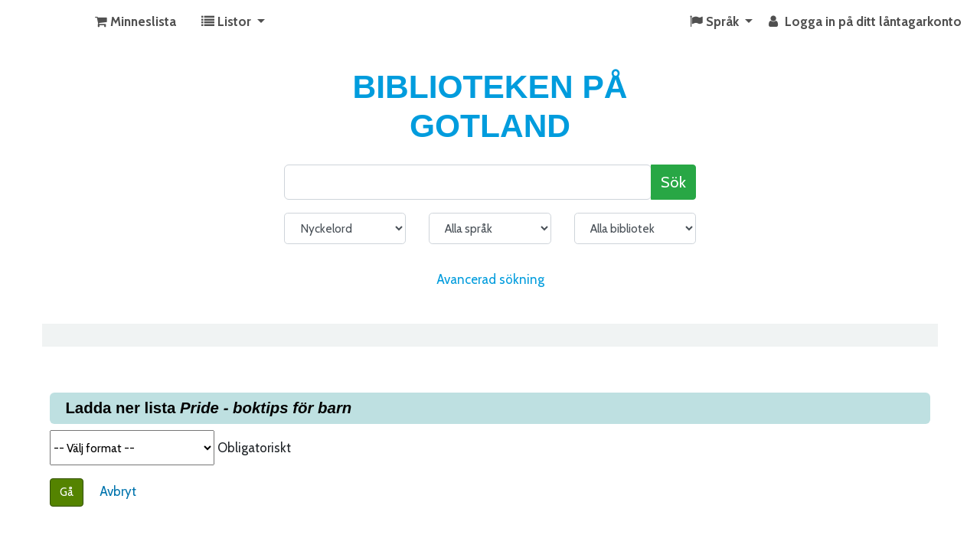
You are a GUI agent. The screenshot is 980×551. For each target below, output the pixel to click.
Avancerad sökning (490, 279)
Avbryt (118, 491)
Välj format (132, 448)
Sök (673, 182)
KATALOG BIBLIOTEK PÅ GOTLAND (51, 22)
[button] (136, 22)
